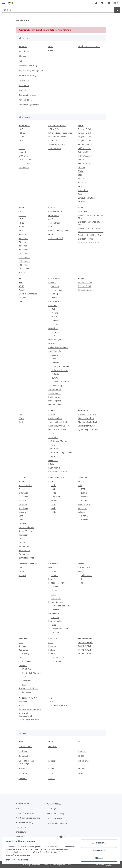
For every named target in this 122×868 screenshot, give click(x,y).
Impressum (11, 860)
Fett (20, 568)
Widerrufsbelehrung (28, 66)
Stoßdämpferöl (55, 401)
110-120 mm (24, 257)
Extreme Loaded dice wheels (61, 133)
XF (82, 583)
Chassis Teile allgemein (59, 231)
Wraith (22, 290)
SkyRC (81, 773)
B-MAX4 (85, 520)
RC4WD (55, 317)
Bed (50, 227)
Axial (54, 359)
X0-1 (24, 684)
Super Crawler (55, 148)
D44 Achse (53, 460)
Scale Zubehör (55, 351)
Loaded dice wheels (57, 137)
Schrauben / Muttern (58, 472)
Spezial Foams (25, 160)
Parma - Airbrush (86, 568)
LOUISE (81, 756)
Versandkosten (25, 100)
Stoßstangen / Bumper (58, 441)
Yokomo (85, 497)
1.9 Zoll (22, 141)
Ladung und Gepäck (60, 366)
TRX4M (81, 179)
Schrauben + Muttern (28, 688)
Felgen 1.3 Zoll (84, 133)
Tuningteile (57, 294)
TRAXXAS (55, 610)
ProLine (22, 273)
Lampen (55, 332)
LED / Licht (53, 328)
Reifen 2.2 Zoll (84, 163)
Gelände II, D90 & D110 (59, 426)
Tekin (54, 594)
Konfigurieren (98, 850)
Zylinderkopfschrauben (88, 430)
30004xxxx (26, 661)
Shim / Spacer (54, 393)
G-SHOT (52, 234)
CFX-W (21, 418)
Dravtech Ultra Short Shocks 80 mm (90, 217)
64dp (54, 493)
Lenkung (22, 512)
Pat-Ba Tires (54, 141)
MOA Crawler (25, 156)
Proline (22, 768)
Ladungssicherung (60, 370)
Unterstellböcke (55, 405)
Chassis (81, 167)
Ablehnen (98, 858)
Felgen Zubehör (85, 144)
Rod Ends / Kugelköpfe (58, 347)
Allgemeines (24, 702)
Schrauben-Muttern (87, 198)
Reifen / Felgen (25, 531)
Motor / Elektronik (26, 527)
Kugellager (23, 508)
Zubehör (22, 298)
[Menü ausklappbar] (3, 2)
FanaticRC (53, 746)
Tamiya (55, 320)
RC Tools (82, 202)
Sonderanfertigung (57, 144)
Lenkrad (22, 152)
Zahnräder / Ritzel (27, 558)
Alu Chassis (53, 219)
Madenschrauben (86, 418)
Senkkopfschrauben (87, 426)
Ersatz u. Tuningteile (28, 294)
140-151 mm (24, 269)
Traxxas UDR (24, 163)
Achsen (52, 414)
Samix (51, 773)
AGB (21, 61)
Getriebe (22, 500)
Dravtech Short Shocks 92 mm (89, 223)
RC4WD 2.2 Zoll (85, 654)
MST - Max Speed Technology (26, 762)
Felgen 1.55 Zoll (85, 282)
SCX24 (81, 175)
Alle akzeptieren (98, 843)
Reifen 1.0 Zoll (84, 148)
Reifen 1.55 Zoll (85, 156)
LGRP (52, 702)
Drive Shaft (83, 190)
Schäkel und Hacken (60, 382)
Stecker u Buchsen (60, 629)
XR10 (21, 301)
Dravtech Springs (86, 239)
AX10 (21, 282)
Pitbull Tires (83, 761)
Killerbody (56, 363)
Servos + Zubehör (56, 602)
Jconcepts (82, 751)
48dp (54, 489)
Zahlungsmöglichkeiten (29, 105)
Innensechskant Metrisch (30, 709)
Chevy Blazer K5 (59, 658)
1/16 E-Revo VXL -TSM (31, 673)
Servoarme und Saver (61, 606)
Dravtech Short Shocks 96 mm (89, 230)
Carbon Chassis (55, 211)
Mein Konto (24, 51)
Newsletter (23, 90)
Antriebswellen (55, 418)
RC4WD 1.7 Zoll (85, 646)
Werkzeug (56, 298)
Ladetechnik (54, 613)
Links (21, 520)
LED (53, 336)
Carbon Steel (54, 223)
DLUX (51, 741)
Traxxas (55, 324)
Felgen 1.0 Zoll (84, 129)
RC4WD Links (54, 468)
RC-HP (51, 768)
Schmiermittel (55, 389)
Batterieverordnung (27, 75)
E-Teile (51, 464)
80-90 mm (23, 246)
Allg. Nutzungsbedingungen (31, 71)
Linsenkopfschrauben (88, 414)
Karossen (52, 305)
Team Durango (85, 504)
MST (83, 489)
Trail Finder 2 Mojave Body (60, 453)
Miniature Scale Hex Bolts (89, 422)
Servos (22, 539)
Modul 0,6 (56, 497)
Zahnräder (53, 500)
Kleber (54, 309)
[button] (96, 3)
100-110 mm (24, 253)
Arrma (81, 481)
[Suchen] (117, 10)
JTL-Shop (108, 865)
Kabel (54, 625)
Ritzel (51, 481)
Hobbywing (24, 751)
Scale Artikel (57, 290)
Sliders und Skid (56, 238)
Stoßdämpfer (54, 397)
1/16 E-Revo (27, 669)
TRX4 (80, 186)
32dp (54, 485)
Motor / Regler (55, 340)
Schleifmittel (87, 575)
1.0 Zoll (22, 129)
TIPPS (51, 51)
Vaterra (52, 456)
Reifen (84, 500)
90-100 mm (24, 250)
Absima (55, 355)
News (51, 46)
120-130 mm (24, 261)
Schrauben (23, 535)
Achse (21, 481)
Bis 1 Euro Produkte (58, 705)
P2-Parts (52, 282)
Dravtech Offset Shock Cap (90, 235)
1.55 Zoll (22, 133)
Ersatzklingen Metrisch (29, 720)
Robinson (23, 646)
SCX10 (21, 286)
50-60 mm (23, 234)
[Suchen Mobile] (58, 10)
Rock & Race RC (55, 301)
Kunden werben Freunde (89, 46)
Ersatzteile (23, 497)
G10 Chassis (54, 215)
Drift (80, 485)
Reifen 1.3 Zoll (84, 152)
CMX (21, 422)
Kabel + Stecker (55, 621)
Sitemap (22, 56)
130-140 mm (24, 265)
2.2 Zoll (22, 144)
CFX (20, 414)
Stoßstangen (24, 550)
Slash (24, 677)
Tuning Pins (24, 167)
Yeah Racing (57, 385)
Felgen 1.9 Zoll (84, 137)
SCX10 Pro (82, 183)
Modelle (22, 523)
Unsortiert (26, 680)
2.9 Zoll (22, 148)
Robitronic (56, 598)
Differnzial (23, 493)
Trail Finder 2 (54, 449)
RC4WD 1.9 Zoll (85, 650)
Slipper (22, 542)
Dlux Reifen (83, 211)
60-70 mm (23, 238)
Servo (81, 194)
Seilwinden (53, 437)
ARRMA (55, 587)
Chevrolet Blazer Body (58, 422)
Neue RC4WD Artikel (57, 430)
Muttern (55, 286)
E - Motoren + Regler (57, 583)
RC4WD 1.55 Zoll (85, 642)
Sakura (84, 493)
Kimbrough (24, 756)
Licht (21, 516)
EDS (80, 741)
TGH (51, 698)
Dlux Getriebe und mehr (89, 243)
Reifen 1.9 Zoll (84, 160)
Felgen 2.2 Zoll (84, 141)
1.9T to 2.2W (54, 129)
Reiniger (22, 575)
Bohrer (22, 705)
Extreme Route (25, 746)
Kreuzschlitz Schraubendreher (26, 715)
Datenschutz (23, 860)
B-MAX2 (85, 516)
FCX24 (81, 171)
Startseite (23, 46)
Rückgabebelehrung (28, 95)
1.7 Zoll (22, 137)
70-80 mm (23, 242)
